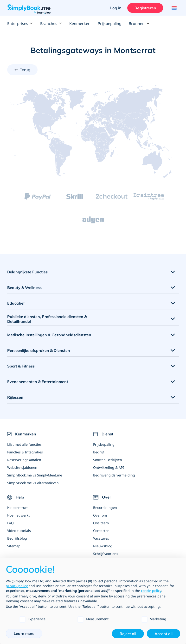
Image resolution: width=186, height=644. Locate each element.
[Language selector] (173, 8)
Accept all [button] (164, 634)
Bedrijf (99, 452)
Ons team (101, 523)
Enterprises (20, 24)
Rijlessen (15, 397)
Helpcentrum (18, 508)
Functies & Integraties (25, 452)
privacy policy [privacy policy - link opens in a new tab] (17, 586)
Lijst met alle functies (24, 444)
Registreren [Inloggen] (145, 8)
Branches (51, 24)
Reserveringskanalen (24, 460)
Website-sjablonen (22, 467)
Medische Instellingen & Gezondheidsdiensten (49, 335)
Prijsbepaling (110, 24)
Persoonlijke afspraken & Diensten (39, 350)
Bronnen (139, 24)
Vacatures (101, 538)
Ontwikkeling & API (109, 467)
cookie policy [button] (151, 591)
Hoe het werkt (18, 515)
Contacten (101, 531)
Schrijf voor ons (106, 554)
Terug (25, 70)
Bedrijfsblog (17, 538)
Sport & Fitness (21, 366)
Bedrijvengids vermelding (114, 475)
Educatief (16, 303)
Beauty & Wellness (24, 288)
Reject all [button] (128, 634)
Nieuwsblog (103, 546)
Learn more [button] (24, 633)
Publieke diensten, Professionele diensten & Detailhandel (47, 319)
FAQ (10, 523)
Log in (116, 8)
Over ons (100, 515)
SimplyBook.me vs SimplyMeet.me (35, 475)
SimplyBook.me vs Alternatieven (33, 483)
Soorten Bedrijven (108, 460)
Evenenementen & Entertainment (38, 382)
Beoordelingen (105, 508)
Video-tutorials (19, 531)
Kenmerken (80, 24)
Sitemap (14, 546)
